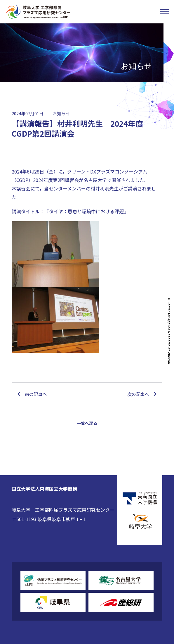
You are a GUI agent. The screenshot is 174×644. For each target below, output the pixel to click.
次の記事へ (138, 394)
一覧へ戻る (87, 423)
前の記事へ (36, 394)
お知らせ (61, 113)
